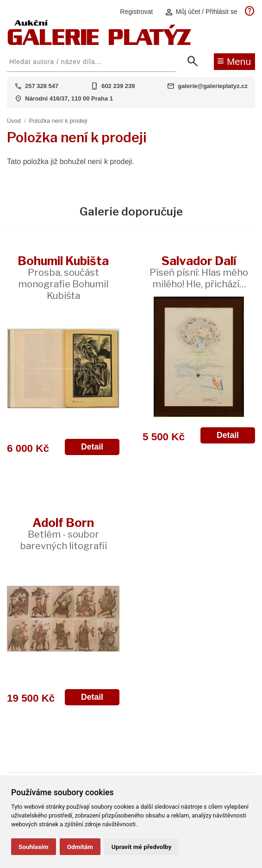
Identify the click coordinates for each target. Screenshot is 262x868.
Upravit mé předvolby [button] (141, 847)
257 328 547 (42, 86)
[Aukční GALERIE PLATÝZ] (100, 43)
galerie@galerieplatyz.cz (213, 86)
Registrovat (136, 12)
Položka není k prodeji (58, 121)
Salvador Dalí (199, 272)
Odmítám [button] (80, 847)
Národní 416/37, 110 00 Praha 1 (69, 98)
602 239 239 (118, 86)
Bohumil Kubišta (63, 277)
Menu (234, 61)
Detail (92, 447)
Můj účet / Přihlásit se (201, 12)
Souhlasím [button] (34, 847)
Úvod (14, 121)
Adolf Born (63, 533)
